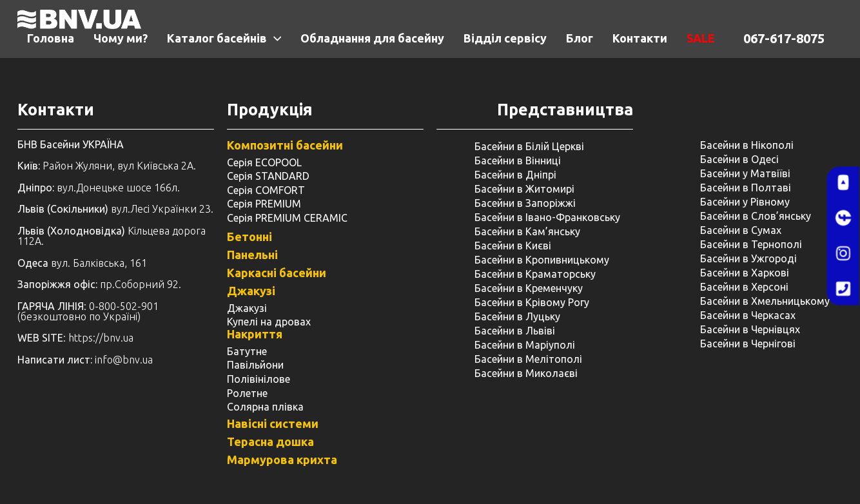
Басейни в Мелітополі (528, 359)
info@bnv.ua (124, 360)
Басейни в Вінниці (518, 160)
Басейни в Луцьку (517, 316)
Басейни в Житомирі (524, 189)
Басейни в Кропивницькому (542, 260)
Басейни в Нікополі (747, 145)
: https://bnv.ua (75, 338)
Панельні (252, 255)
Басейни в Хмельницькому (765, 301)
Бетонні (249, 237)
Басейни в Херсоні (744, 287)
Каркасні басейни (277, 273)
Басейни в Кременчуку (529, 288)
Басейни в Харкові (745, 273)
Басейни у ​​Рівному (745, 202)
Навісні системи (273, 423)
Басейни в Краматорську (535, 274)
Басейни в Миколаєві (526, 373)
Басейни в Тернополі (751, 244)
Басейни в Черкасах (748, 315)
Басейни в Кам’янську (527, 231)
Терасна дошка (270, 441)
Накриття (255, 334)
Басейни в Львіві (515, 331)
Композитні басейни (285, 145)
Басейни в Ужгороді (748, 258)
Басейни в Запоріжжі (525, 203)
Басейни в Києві (513, 246)
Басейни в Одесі (739, 159)
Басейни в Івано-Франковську (547, 217)
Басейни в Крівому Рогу (532, 302)
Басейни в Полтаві (746, 188)
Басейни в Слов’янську (756, 216)
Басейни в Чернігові (748, 344)
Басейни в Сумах (741, 230)
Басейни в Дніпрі (515, 175)
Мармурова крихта (282, 460)
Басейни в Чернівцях (750, 329)
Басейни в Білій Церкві (529, 146)
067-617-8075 (784, 38)
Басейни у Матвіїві (745, 173)
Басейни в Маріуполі (525, 345)
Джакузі (251, 291)
